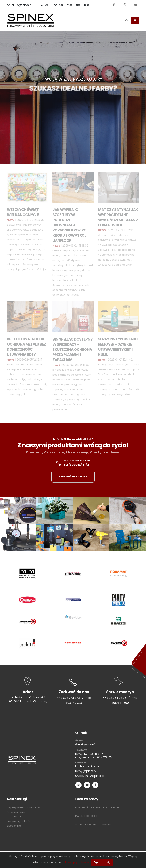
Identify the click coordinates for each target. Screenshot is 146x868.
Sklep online (14, 826)
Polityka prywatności (19, 821)
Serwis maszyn (16, 812)
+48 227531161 (77, 465)
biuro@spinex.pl (19, 5)
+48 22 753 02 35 (115, 698)
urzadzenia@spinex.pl (90, 776)
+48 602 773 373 (68, 698)
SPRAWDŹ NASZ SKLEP (73, 477)
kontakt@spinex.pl (87, 766)
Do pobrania (15, 817)
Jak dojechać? (85, 744)
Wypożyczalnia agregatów (23, 807)
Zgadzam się (102, 862)
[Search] (127, 21)
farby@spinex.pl (86, 771)
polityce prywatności (76, 862)
